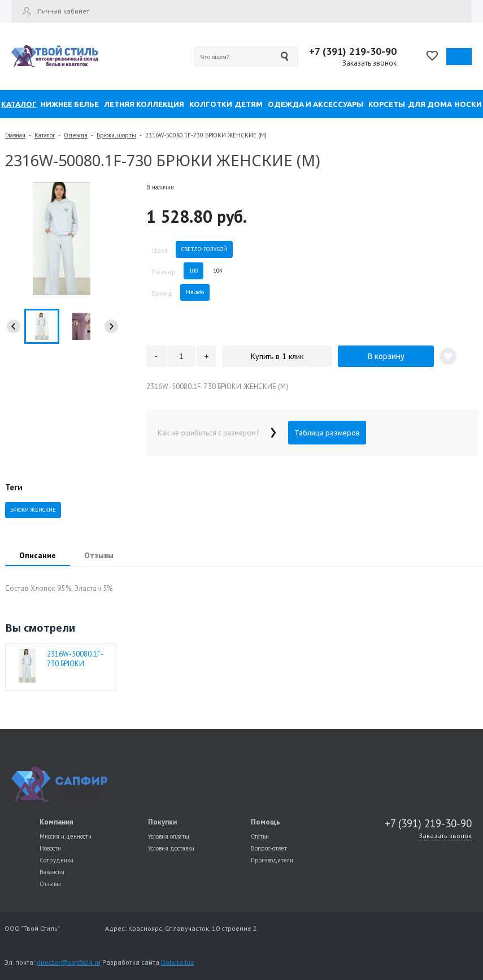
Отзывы (50, 884)
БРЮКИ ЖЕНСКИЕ (33, 510)
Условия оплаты (169, 836)
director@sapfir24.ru (69, 962)
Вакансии (52, 872)
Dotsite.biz (177, 962)
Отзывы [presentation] (99, 555)
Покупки (162, 822)
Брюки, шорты (116, 135)
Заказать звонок (369, 63)
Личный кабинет (63, 11)
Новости (50, 848)
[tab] (38, 556)
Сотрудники (56, 860)
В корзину (386, 356)
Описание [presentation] (38, 555)
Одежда (76, 135)
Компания (56, 822)
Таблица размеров (327, 433)
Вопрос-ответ (269, 848)
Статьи (260, 836)
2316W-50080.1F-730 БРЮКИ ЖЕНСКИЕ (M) (75, 659)
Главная (15, 135)
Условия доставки (171, 848)
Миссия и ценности (66, 836)
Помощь (266, 822)
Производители (272, 860)
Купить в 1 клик (277, 356)
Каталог (45, 135)
